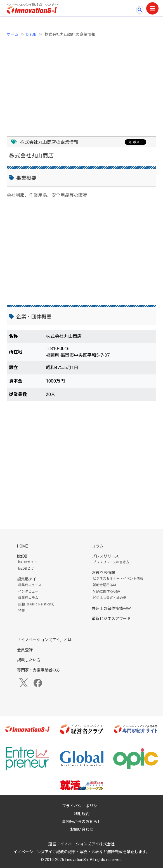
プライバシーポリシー (82, 806)
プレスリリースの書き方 (111, 562)
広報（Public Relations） (37, 604)
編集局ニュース (30, 585)
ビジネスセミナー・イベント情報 (118, 579)
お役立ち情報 (103, 573)
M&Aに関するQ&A (106, 591)
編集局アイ (27, 579)
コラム (98, 546)
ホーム (13, 34)
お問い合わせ (82, 829)
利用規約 (82, 814)
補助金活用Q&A (105, 585)
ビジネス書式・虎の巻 (110, 598)
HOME (23, 546)
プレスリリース (105, 556)
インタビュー (28, 591)
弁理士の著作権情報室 (111, 608)
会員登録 (25, 650)
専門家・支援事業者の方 (39, 670)
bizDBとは (26, 569)
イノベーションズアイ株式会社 (87, 844)
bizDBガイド (28, 562)
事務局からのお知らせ (82, 822)
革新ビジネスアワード (111, 619)
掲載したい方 (29, 660)
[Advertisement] (81, 83)
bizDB (31, 34)
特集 (22, 611)
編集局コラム (28, 598)
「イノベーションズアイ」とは (44, 640)
